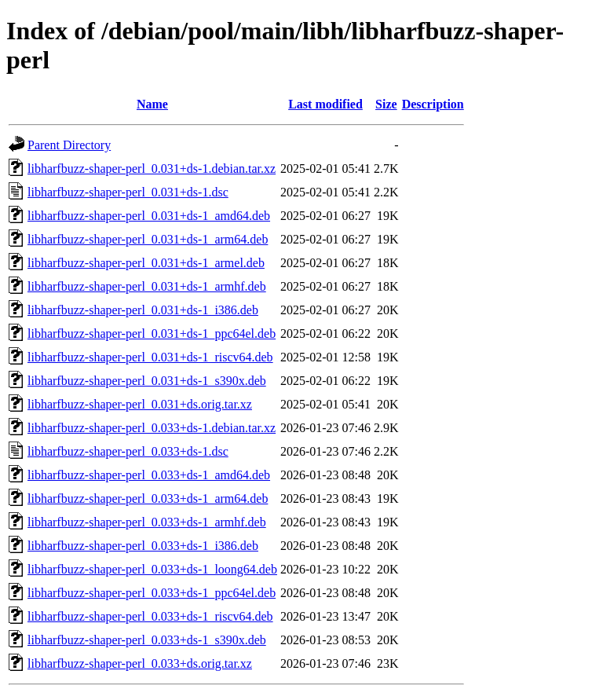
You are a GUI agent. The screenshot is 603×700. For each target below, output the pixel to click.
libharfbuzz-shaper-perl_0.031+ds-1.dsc (128, 192)
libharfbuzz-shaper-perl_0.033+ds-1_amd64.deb (149, 475)
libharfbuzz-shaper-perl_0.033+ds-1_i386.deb (143, 546)
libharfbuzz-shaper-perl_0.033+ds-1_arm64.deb (148, 498)
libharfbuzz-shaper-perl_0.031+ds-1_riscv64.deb (150, 357)
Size (386, 104)
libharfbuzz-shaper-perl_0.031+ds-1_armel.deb (146, 263)
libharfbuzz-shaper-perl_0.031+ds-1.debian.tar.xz (152, 169)
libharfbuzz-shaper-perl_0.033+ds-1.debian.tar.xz (152, 428)
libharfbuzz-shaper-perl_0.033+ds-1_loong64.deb (152, 569)
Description (433, 104)
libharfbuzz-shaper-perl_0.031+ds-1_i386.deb (143, 310)
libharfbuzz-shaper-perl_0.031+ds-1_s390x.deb (147, 381)
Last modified (325, 104)
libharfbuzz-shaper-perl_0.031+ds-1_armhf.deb (147, 286)
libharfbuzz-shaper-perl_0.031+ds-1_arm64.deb (148, 239)
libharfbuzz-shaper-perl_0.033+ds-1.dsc (128, 451)
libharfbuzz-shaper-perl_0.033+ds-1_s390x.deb (147, 640)
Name (152, 104)
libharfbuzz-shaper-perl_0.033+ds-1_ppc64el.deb (152, 593)
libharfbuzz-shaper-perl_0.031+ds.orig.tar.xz (140, 404)
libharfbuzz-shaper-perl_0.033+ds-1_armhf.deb (147, 522)
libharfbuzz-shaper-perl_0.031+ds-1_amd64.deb (149, 216)
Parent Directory (69, 145)
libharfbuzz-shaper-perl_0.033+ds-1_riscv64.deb (150, 616)
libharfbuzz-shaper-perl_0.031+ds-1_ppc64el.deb (152, 334)
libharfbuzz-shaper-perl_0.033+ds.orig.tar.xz (140, 663)
